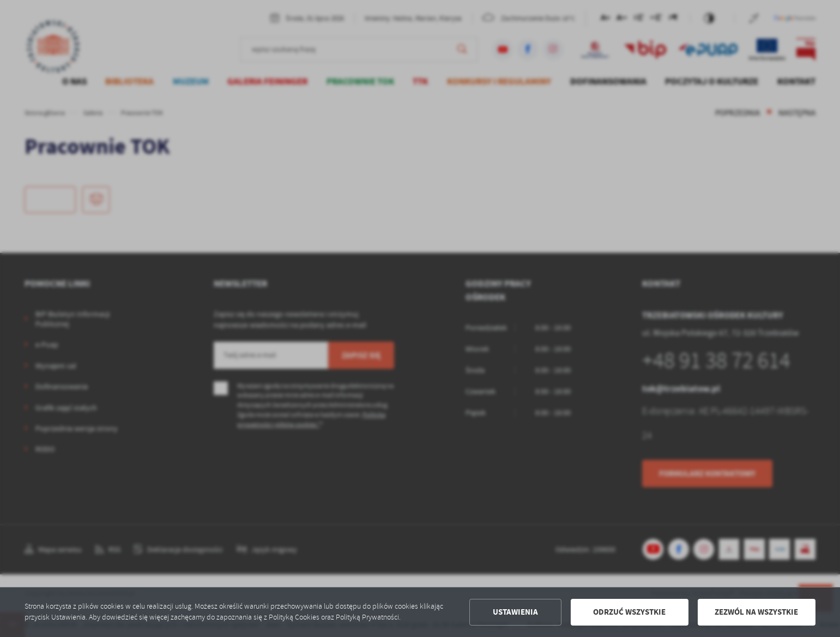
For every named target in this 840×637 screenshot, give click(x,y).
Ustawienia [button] (515, 612)
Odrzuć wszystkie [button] (629, 612)
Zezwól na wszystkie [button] (756, 612)
